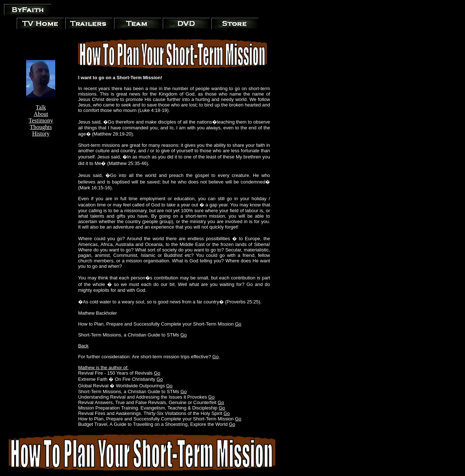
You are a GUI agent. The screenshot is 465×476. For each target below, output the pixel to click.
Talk (41, 107)
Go (238, 324)
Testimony (41, 120)
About (41, 114)
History (41, 134)
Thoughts (41, 127)
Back (83, 346)
